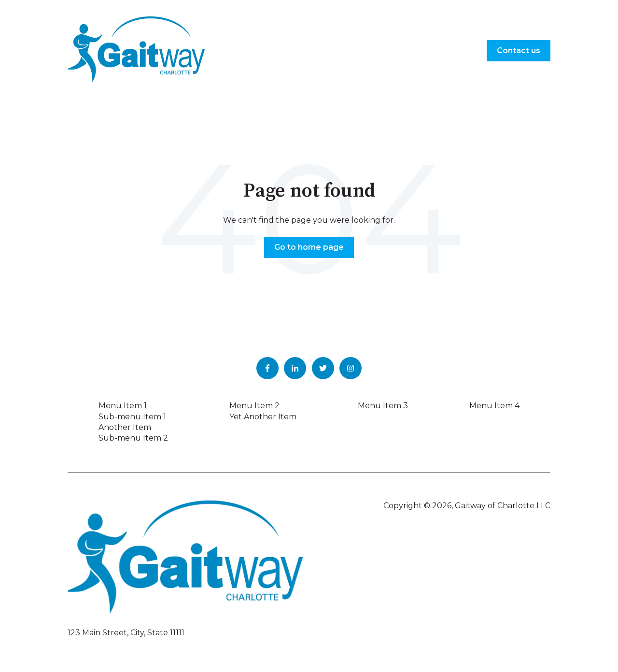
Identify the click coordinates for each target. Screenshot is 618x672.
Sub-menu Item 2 (133, 438)
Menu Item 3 (383, 406)
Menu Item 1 (123, 406)
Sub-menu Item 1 (132, 417)
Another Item (125, 427)
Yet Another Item (263, 417)
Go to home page (309, 247)
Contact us (519, 50)
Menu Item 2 (254, 406)
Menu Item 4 (494, 406)
